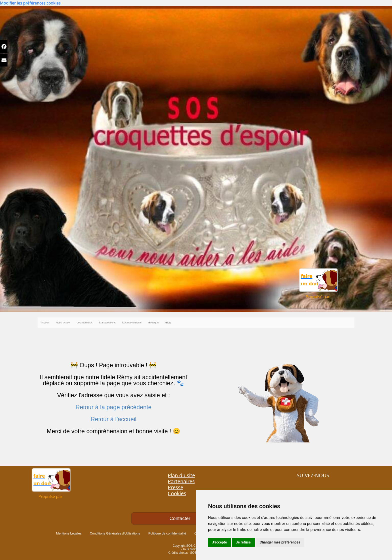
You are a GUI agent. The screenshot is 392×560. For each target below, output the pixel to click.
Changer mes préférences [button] (280, 542)
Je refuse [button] (243, 542)
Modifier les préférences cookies (30, 3)
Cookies (177, 493)
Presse (175, 487)
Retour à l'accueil (113, 419)
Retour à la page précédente (113, 407)
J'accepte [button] (219, 542)
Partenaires (181, 481)
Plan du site (181, 475)
